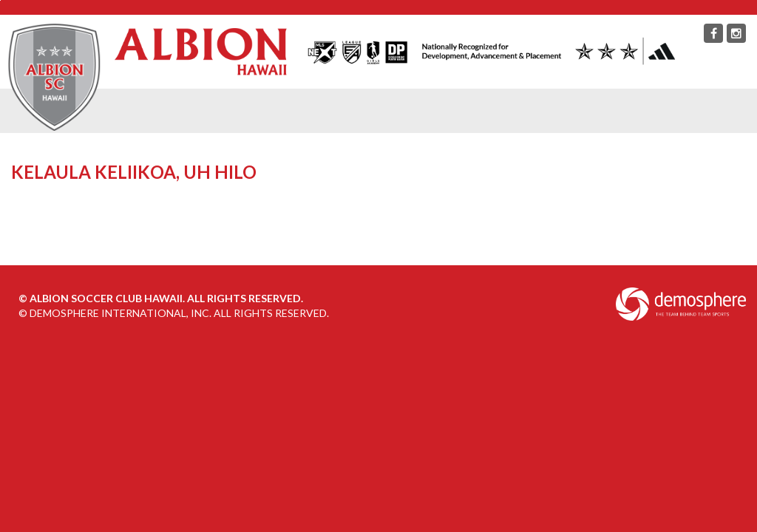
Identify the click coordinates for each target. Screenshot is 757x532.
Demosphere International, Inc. (120, 313)
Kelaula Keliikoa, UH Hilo (136, 172)
